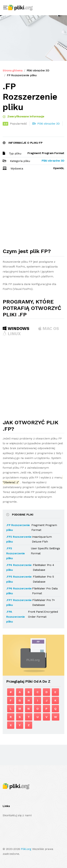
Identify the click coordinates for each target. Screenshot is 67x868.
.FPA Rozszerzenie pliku (16, 617)
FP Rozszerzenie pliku (22, 75)
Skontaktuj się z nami (17, 815)
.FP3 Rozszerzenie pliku (16, 553)
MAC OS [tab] (49, 329)
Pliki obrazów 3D (38, 70)
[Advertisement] (33, 211)
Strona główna (13, 70)
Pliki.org (26, 849)
